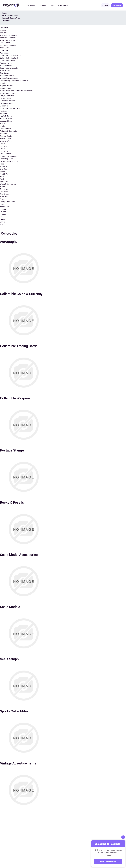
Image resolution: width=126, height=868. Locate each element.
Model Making (5, 88)
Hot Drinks (4, 192)
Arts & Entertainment (8, 41)
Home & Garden (6, 119)
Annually (3, 33)
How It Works (63, 5)
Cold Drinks (4, 194)
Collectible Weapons (7, 61)
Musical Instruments (8, 93)
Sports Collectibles (7, 76)
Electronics (4, 106)
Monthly (3, 30)
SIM (1, 225)
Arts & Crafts (5, 48)
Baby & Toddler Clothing (9, 162)
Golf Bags (4, 149)
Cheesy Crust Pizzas (7, 202)
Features (43, 5)
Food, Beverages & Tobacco (10, 109)
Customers (32, 5)
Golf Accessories (6, 154)
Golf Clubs (4, 151)
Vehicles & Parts (6, 141)
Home (4, 13)
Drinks (2, 222)
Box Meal (3, 215)
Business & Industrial (8, 101)
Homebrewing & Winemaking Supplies (14, 81)
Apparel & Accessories (8, 38)
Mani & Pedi (4, 174)
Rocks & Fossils (6, 66)
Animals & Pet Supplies (9, 35)
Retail (2, 179)
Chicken (3, 212)
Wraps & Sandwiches (8, 184)
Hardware (4, 114)
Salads (3, 187)
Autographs (4, 53)
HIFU (2, 177)
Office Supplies (6, 129)
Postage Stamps (6, 63)
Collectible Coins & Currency (10, 56)
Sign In (105, 5)
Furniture (3, 111)
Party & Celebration (7, 96)
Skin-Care (4, 169)
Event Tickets (5, 43)
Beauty (3, 172)
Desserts (3, 220)
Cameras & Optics (7, 104)
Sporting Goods (6, 136)
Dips (2, 217)
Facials (3, 164)
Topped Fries (5, 207)
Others (2, 144)
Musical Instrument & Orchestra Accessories (16, 91)
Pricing (53, 5)
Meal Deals (4, 197)
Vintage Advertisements (9, 78)
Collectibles (4, 51)
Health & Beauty (6, 116)
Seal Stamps (5, 73)
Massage (3, 167)
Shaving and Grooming (9, 157)
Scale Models (5, 71)
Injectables (4, 182)
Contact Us (117, 5)
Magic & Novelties (7, 86)
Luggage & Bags (6, 121)
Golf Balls (4, 146)
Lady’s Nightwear (6, 159)
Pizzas (2, 199)
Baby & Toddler (6, 99)
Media (2, 126)
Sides (2, 204)
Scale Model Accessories (9, 68)
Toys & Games (5, 139)
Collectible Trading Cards (9, 58)
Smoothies (4, 189)
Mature (3, 124)
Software (3, 134)
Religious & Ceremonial (9, 131)
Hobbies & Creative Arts (9, 46)
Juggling (3, 83)
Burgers (3, 210)
